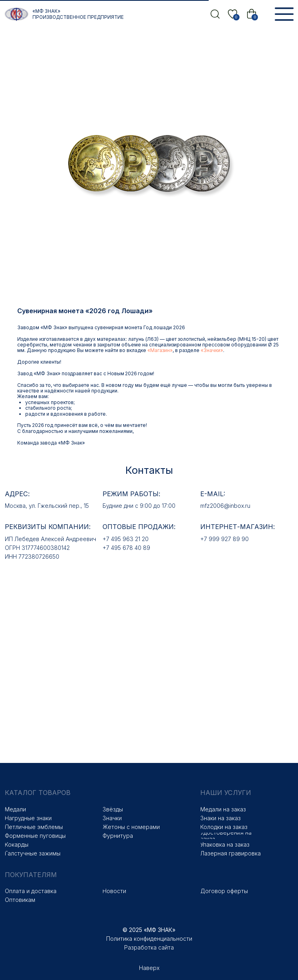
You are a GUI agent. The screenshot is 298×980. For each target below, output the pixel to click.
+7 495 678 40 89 (126, 540)
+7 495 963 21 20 (126, 532)
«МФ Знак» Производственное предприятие (78, 14)
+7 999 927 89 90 (225, 532)
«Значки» (264, 343)
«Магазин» (212, 343)
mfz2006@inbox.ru (225, 498)
